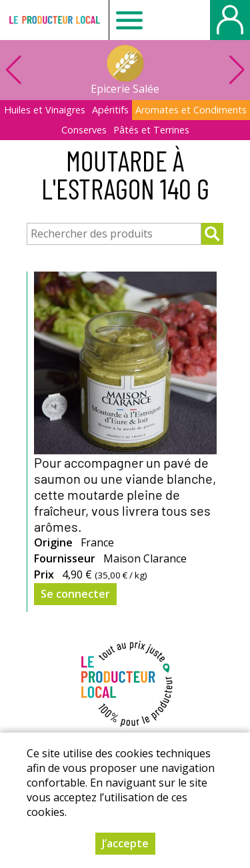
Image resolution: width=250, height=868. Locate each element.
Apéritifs (110, 110)
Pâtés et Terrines (151, 130)
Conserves (84, 130)
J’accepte (125, 843)
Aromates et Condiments (191, 110)
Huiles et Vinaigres (45, 110)
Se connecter (75, 594)
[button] (237, 70)
